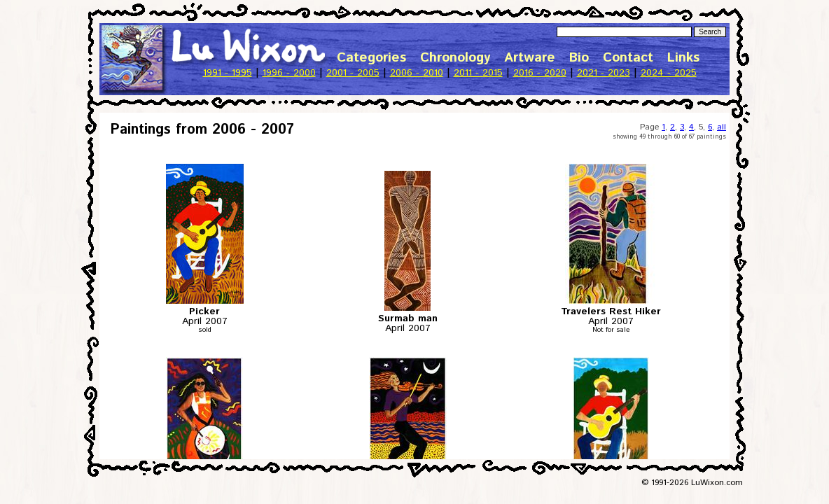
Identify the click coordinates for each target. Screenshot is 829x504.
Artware (530, 58)
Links (683, 58)
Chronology (455, 58)
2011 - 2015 (478, 73)
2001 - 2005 (353, 73)
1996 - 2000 (289, 73)
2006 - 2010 (417, 73)
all (722, 127)
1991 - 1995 (228, 73)
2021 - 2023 (604, 73)
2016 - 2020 (540, 73)
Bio (579, 58)
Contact (628, 58)
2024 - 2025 (669, 73)
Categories (371, 58)
